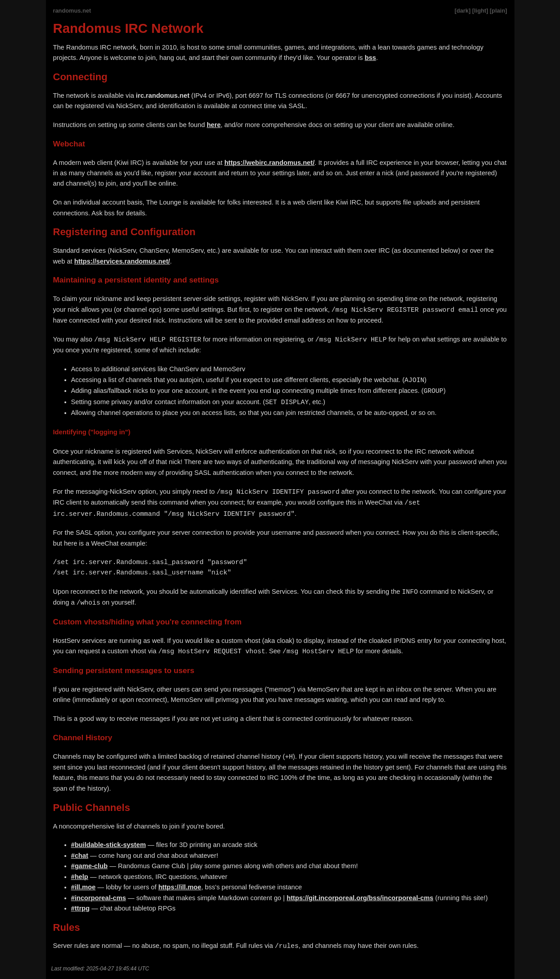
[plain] (498, 11)
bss (371, 58)
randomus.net (72, 11)
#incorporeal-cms (99, 898)
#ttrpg (81, 908)
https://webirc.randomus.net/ (269, 163)
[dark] (463, 11)
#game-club (89, 866)
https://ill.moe (180, 887)
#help (80, 877)
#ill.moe (84, 887)
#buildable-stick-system (109, 845)
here (214, 125)
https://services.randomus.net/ (122, 261)
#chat (80, 856)
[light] (480, 11)
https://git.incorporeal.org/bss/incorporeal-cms (360, 898)
